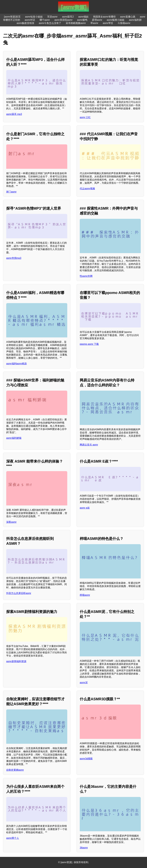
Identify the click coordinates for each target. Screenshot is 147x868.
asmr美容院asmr (63, 20)
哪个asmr (45, 20)
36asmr (84, 848)
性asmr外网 (86, 276)
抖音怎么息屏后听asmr (19, 593)
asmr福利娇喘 (14, 438)
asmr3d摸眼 (86, 759)
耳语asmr (52, 17)
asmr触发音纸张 (25, 23)
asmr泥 (84, 683)
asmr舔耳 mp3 (14, 114)
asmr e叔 (85, 508)
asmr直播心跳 (128, 17)
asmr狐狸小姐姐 (116, 20)
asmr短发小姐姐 (34, 17)
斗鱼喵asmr (124, 23)
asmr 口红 (85, 117)
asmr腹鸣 (82, 20)
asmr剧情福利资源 (16, 661)
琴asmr (94, 23)
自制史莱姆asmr (15, 770)
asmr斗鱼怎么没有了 (50, 23)
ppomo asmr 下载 (89, 344)
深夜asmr (11, 522)
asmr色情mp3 (14, 258)
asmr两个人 (13, 838)
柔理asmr (97, 20)
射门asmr (11, 192)
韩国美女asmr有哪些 (104, 17)
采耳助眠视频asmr (76, 23)
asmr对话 (30, 20)
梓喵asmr (85, 595)
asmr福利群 (135, 20)
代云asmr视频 (87, 189)
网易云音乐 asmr (89, 445)
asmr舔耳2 (68, 17)
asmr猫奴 (83, 17)
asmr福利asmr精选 (17, 364)
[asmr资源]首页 (12, 17)
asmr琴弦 (108, 23)
